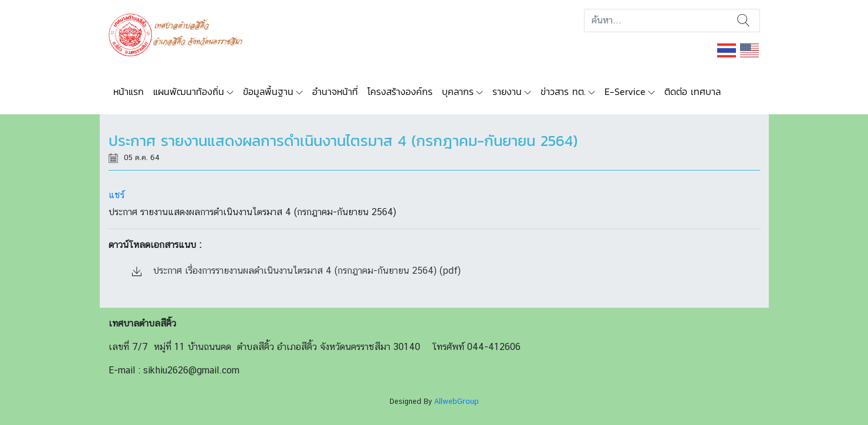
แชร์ (116, 195)
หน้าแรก (129, 91)
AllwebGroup (457, 401)
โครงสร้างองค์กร (400, 91)
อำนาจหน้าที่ (335, 91)
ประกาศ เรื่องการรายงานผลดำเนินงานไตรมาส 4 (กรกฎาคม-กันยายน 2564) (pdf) (296, 271)
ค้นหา (743, 21)
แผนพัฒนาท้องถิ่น (189, 91)
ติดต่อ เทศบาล (693, 91)
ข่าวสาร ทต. (563, 91)
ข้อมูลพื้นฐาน (268, 91)
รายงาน (507, 91)
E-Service (625, 91)
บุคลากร (458, 91)
